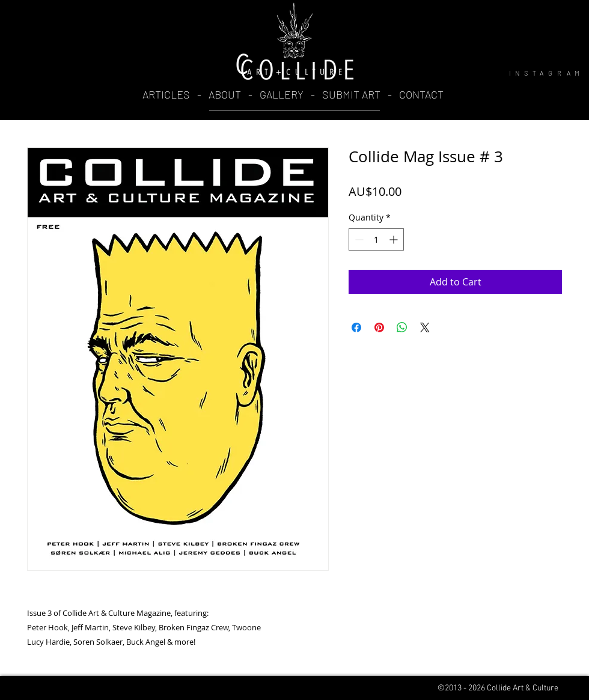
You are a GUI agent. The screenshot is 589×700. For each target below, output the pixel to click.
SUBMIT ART (351, 94)
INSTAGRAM (547, 73)
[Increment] (395, 239)
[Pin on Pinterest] (379, 327)
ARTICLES (166, 94)
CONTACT (421, 94)
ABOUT (226, 94)
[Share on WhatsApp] (402, 327)
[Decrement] (358, 239)
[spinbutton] (376, 239)
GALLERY (282, 94)
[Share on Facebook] (356, 327)
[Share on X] (425, 327)
